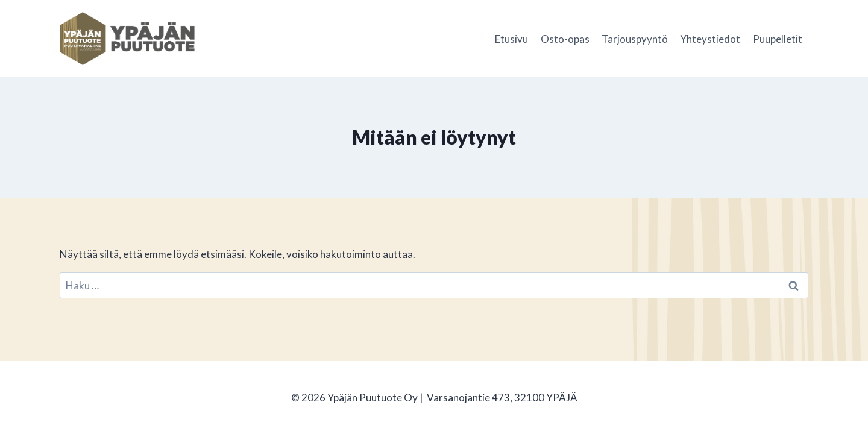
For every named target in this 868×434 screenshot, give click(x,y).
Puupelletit (778, 39)
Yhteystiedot (710, 39)
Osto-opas (565, 39)
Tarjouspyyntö (635, 39)
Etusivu (511, 39)
